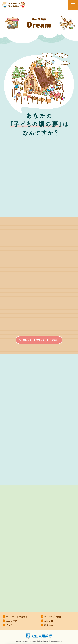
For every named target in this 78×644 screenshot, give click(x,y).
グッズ (9, 625)
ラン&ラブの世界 (53, 617)
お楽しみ (49, 625)
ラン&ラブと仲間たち (17, 617)
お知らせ (49, 621)
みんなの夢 (11, 621)
